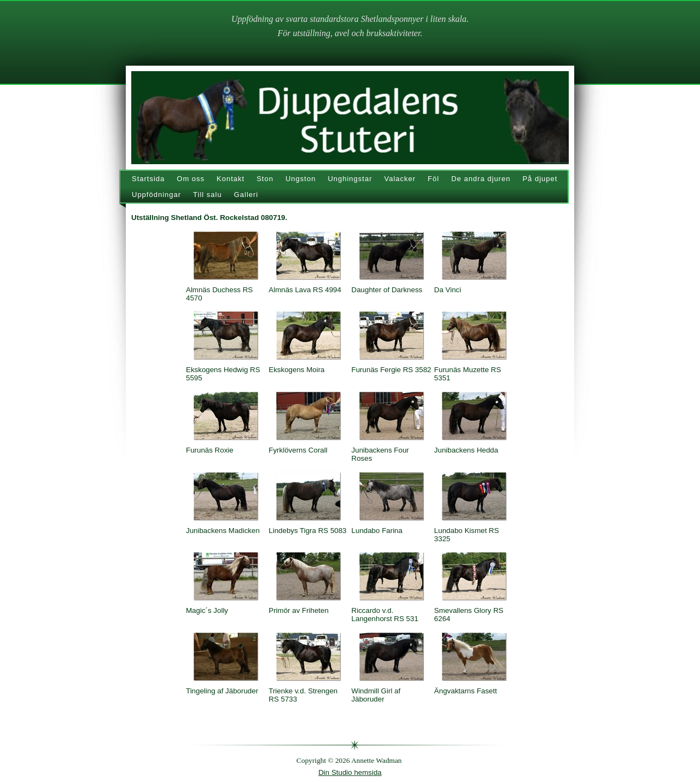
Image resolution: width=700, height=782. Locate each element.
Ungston (301, 179)
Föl (433, 179)
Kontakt (231, 179)
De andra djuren (481, 179)
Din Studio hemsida (350, 772)
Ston (265, 179)
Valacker (400, 179)
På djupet (540, 179)
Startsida (148, 179)
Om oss (191, 179)
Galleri (246, 195)
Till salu (208, 195)
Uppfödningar (156, 195)
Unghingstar (350, 179)
